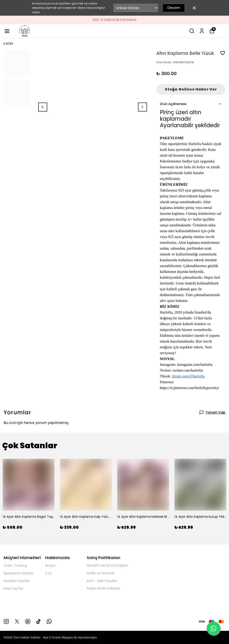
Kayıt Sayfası (13, 588)
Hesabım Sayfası (16, 581)
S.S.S (49, 573)
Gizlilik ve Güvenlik (101, 573)
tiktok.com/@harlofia (188, 376)
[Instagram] (6, 621)
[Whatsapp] (49, 621)
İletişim (51, 566)
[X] (17, 621)
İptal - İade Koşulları (102, 581)
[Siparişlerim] (202, 31)
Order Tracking (15, 566)
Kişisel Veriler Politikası (103, 588)
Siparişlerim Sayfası (18, 573)
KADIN (8, 43)
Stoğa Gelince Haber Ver (191, 89)
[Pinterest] (28, 621)
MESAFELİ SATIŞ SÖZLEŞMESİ (107, 566)
